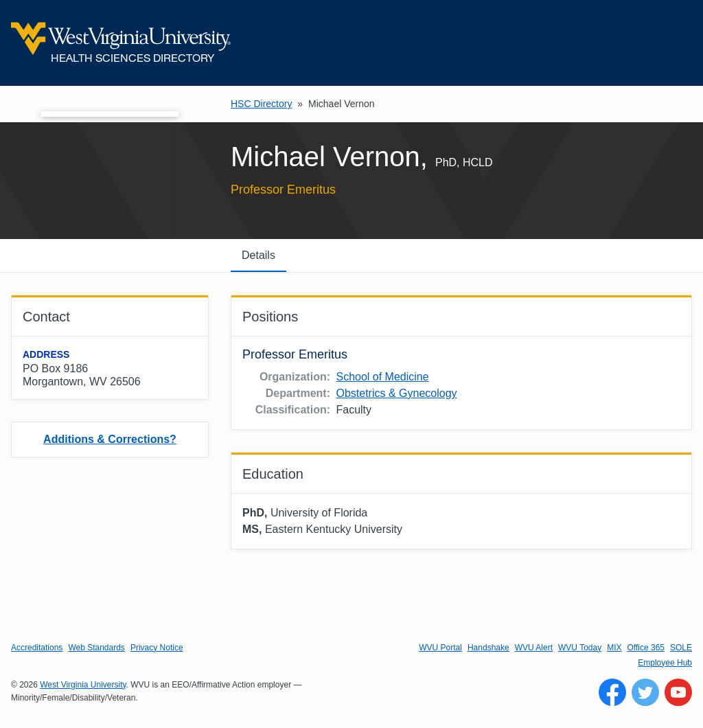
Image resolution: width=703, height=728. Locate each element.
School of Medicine (382, 377)
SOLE (681, 648)
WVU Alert (534, 648)
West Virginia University (83, 685)
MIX (614, 648)
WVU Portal (440, 648)
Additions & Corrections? (110, 439)
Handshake (488, 648)
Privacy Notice (157, 648)
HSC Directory (261, 104)
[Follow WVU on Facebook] (612, 692)
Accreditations (37, 648)
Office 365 (646, 648)
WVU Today (580, 648)
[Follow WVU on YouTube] (678, 692)
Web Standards (96, 648)
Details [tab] (258, 255)
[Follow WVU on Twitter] (645, 692)
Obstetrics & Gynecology (396, 393)
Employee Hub (665, 663)
